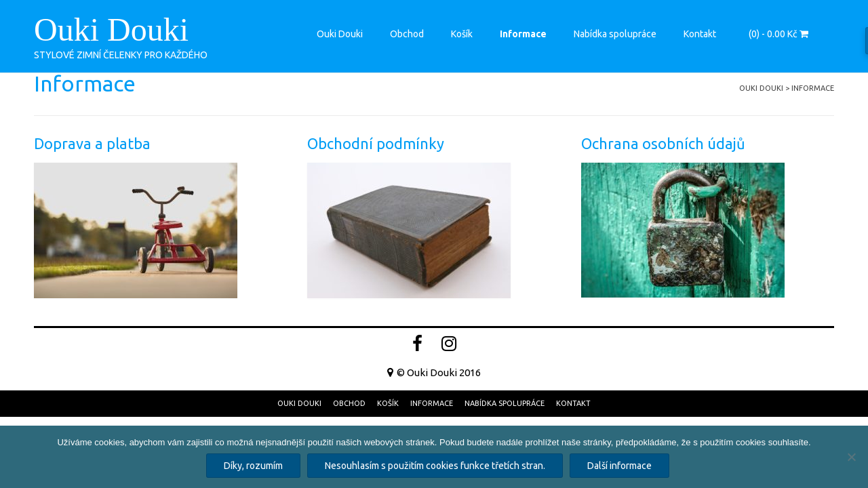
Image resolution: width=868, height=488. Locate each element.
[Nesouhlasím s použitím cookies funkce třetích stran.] (851, 457)
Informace (523, 34)
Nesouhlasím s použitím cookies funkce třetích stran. (435, 466)
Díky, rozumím (253, 466)
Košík (462, 34)
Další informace (619, 466)
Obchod (407, 34)
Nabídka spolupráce (615, 34)
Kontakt (700, 34)
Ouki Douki (111, 30)
